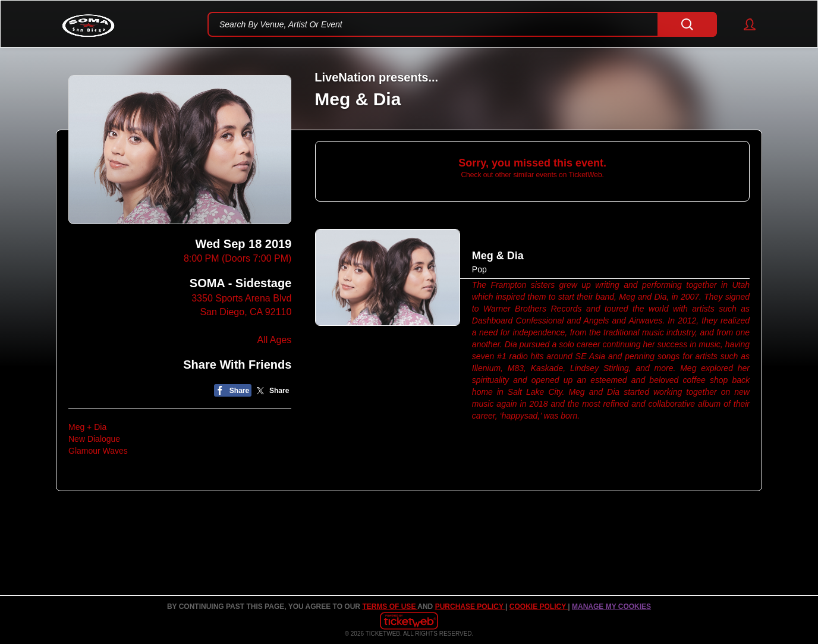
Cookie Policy (539, 607)
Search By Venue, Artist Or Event (281, 24)
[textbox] (462, 24)
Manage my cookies (611, 607)
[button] (744, 24)
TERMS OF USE (390, 607)
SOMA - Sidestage (241, 283)
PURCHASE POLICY (470, 607)
